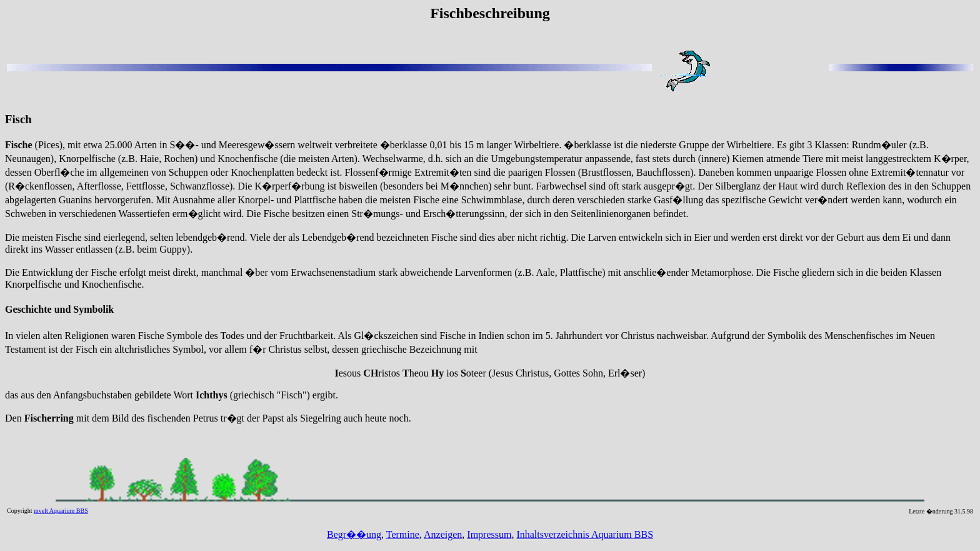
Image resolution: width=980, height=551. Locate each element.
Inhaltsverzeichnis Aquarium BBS (585, 534)
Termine (403, 534)
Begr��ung (354, 534)
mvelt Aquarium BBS (61, 511)
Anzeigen (443, 534)
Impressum (489, 534)
